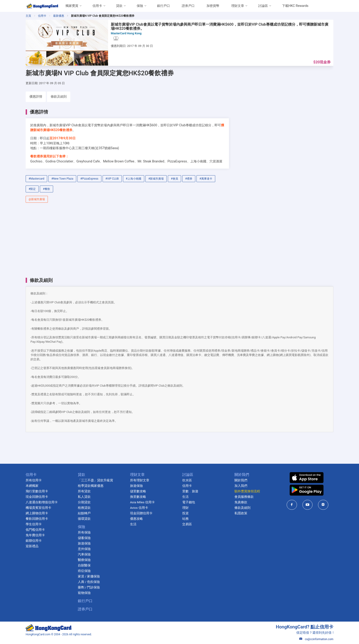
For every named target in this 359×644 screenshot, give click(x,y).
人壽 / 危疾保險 (89, 582)
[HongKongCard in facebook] (292, 505)
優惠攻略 (136, 519)
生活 (133, 524)
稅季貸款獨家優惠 (91, 486)
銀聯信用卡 (34, 541)
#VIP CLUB (112, 179)
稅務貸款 (84, 508)
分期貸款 (84, 502)
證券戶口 (188, 6)
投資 (185, 513)
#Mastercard (36, 179)
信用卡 (97, 6)
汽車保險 (84, 554)
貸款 (119, 6)
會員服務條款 (244, 497)
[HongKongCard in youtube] (308, 505)
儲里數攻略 (138, 491)
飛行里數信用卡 (37, 491)
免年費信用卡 (35, 535)
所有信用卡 (34, 480)
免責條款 (241, 502)
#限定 (32, 189)
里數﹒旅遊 (190, 491)
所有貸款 (84, 491)
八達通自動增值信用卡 (42, 502)
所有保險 (84, 532)
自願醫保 (84, 565)
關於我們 (241, 480)
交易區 (187, 524)
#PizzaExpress (89, 179)
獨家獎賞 (72, 6)
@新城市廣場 (37, 199)
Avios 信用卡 (139, 508)
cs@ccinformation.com (316, 639)
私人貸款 (84, 497)
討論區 (263, 6)
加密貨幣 (213, 6)
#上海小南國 (134, 179)
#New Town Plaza (62, 179)
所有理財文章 (140, 480)
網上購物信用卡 (37, 513)
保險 (140, 6)
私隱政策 (241, 513)
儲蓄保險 (84, 538)
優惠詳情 (36, 97)
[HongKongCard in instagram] (323, 505)
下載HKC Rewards (295, 6)
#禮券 (189, 179)
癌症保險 (84, 571)
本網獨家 (32, 486)
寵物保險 (84, 593)
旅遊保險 (84, 543)
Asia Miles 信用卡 (142, 502)
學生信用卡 (34, 524)
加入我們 (241, 486)
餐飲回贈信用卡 (37, 519)
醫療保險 (84, 560)
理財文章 (238, 6)
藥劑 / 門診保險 (89, 587)
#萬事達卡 (206, 179)
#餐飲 (46, 189)
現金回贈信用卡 (37, 497)
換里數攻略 (138, 497)
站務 (185, 519)
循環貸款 (84, 519)
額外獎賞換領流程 (247, 491)
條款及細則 (59, 97)
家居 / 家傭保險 (89, 576)
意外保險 (84, 549)
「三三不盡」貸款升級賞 (95, 480)
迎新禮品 (32, 546)
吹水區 (187, 480)
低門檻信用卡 (35, 530)
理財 (185, 508)
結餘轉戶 (84, 513)
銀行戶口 (163, 6)
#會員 (174, 179)
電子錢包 (189, 502)
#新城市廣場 (156, 179)
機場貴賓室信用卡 (38, 508)
